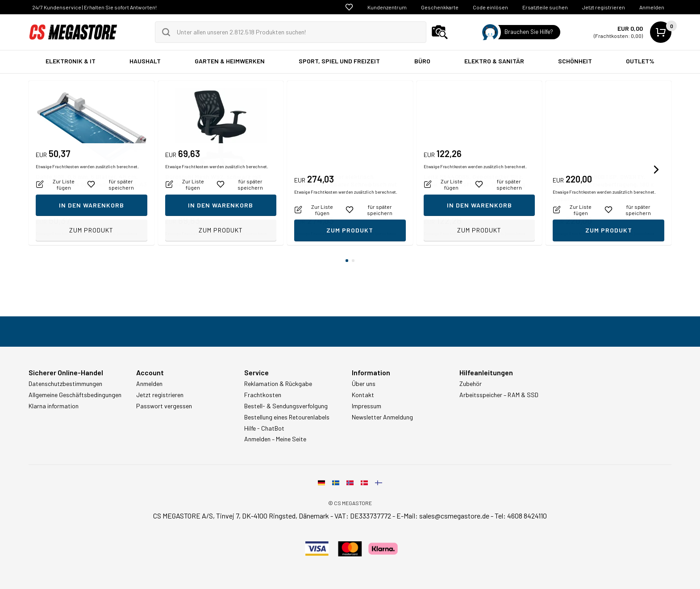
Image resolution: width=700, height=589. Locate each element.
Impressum (367, 406)
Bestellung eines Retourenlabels (287, 417)
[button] (656, 170)
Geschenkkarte (440, 7)
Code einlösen (490, 7)
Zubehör (471, 384)
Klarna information (54, 406)
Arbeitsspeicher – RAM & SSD (499, 395)
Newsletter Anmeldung (382, 417)
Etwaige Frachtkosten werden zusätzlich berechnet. (87, 233)
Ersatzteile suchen (545, 7)
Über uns (364, 384)
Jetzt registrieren (604, 7)
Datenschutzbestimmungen (65, 384)
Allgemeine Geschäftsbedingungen (75, 395)
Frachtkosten (263, 395)
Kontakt (363, 395)
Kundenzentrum (387, 7)
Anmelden (652, 7)
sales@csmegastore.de (454, 516)
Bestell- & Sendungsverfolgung (286, 406)
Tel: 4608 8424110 (521, 516)
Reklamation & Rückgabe (278, 384)
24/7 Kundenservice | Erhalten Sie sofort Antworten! (94, 7)
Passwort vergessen (164, 406)
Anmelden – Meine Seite (275, 439)
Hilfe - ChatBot (264, 428)
